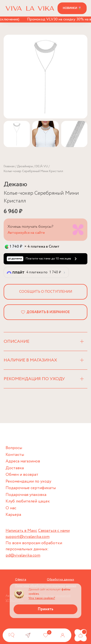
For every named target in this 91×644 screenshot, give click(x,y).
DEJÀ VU (42, 166)
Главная (9, 166)
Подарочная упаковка (26, 495)
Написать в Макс (21, 531)
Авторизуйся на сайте (26, 233)
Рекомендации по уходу (28, 481)
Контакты (15, 455)
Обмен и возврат (22, 475)
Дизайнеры (25, 166)
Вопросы (14, 448)
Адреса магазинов (23, 461)
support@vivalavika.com (28, 537)
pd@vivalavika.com (23, 556)
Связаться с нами (54, 531)
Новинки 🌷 (72, 8)
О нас (11, 508)
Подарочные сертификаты (31, 488)
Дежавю (15, 184)
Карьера (13, 515)
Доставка (15, 468)
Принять (45, 609)
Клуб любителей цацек (28, 501)
